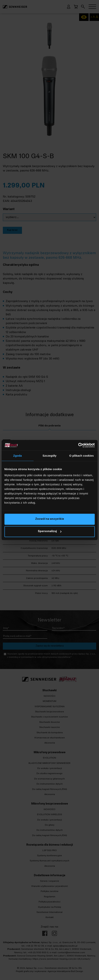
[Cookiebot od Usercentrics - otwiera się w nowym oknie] (78, 445)
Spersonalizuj (50, 531)
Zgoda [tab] (18, 456)
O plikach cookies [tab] (81, 456)
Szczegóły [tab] (49, 456)
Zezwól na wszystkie (50, 519)
